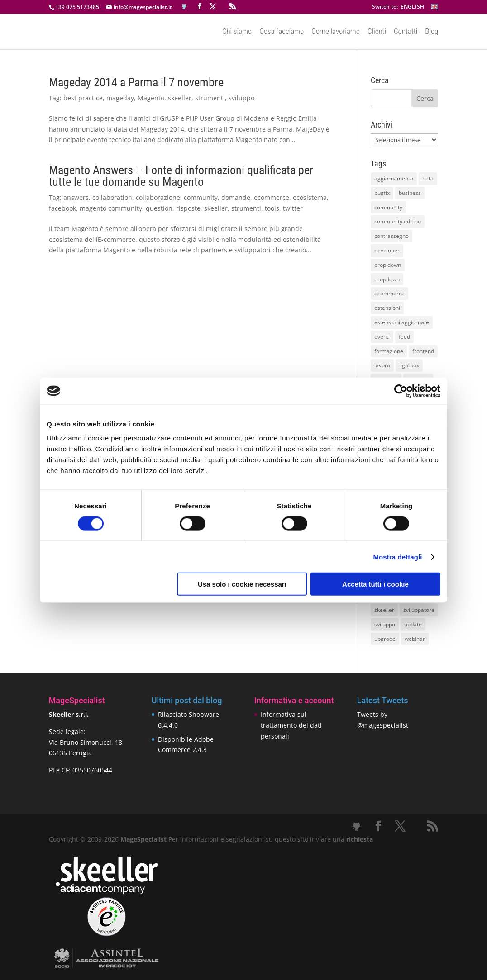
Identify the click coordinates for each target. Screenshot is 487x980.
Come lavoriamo (336, 32)
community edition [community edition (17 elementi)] (398, 221)
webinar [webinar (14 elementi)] (415, 639)
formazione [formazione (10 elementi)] (389, 351)
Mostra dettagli (397, 556)
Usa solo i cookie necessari (242, 584)
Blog (432, 32)
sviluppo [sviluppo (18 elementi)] (385, 624)
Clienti (377, 32)
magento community (111, 208)
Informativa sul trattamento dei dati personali (291, 725)
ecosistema (310, 197)
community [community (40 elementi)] (388, 207)
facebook (62, 208)
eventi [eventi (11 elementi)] (382, 337)
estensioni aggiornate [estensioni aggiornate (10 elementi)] (402, 322)
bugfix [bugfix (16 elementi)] (382, 193)
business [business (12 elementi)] (410, 193)
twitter (293, 208)
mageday (120, 98)
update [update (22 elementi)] (413, 624)
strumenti (210, 98)
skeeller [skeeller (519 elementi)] (384, 610)
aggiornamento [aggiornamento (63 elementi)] (394, 178)
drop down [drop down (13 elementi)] (388, 265)
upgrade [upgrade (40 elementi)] (385, 639)
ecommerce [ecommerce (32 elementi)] (389, 293)
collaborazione (158, 197)
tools (272, 208)
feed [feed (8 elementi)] (404, 337)
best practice (83, 98)
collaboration (112, 197)
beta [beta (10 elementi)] (428, 178)
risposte (188, 208)
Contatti (406, 32)
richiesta (359, 839)
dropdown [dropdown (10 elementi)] (387, 279)
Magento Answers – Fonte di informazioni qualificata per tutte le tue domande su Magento (181, 176)
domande (236, 197)
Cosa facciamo (282, 32)
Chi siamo (237, 32)
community (201, 197)
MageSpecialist (143, 839)
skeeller (180, 98)
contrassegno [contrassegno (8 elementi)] (392, 236)
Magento (151, 98)
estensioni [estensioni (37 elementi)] (387, 308)
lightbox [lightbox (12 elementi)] (409, 365)
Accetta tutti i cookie (375, 584)
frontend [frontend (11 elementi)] (423, 351)
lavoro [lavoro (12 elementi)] (382, 365)
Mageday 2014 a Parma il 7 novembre (136, 82)
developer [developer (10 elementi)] (387, 250)
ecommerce (272, 197)
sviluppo (241, 98)
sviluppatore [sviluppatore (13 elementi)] (419, 610)
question (159, 208)
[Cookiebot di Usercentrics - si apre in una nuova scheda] (401, 391)
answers (76, 197)
